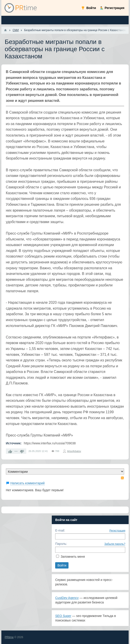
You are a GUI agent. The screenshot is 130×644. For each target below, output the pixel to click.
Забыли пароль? (115, 544)
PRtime (9, 637)
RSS (122, 478)
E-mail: (60, 530)
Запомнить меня (73, 557)
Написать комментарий (28, 483)
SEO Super (63, 616)
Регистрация (117, 531)
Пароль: (61, 544)
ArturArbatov (74, 451)
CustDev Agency (67, 598)
